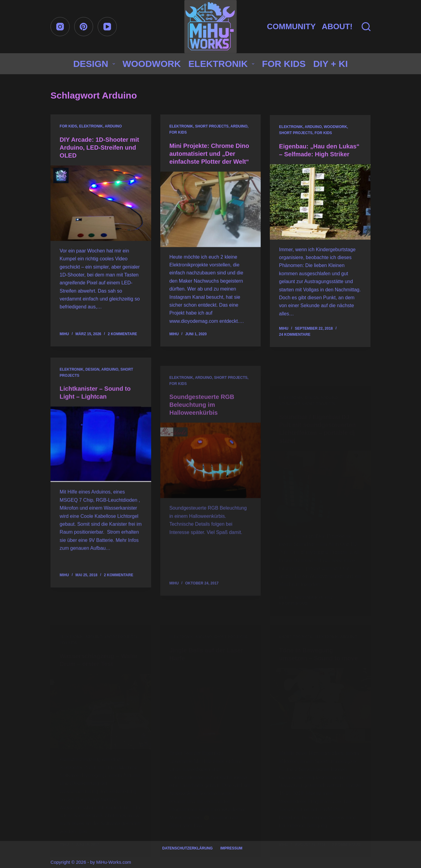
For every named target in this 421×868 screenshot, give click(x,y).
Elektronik (223, 64)
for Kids (284, 64)
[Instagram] (60, 27)
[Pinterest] (84, 27)
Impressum (231, 848)
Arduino (113, 127)
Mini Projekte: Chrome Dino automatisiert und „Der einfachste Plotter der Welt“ (209, 155)
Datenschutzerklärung (187, 848)
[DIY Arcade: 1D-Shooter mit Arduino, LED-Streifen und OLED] (101, 203)
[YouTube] (107, 27)
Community (291, 26)
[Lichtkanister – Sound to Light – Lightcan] (101, 469)
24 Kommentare (295, 342)
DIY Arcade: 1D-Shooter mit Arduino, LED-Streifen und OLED (99, 148)
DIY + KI (331, 64)
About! (337, 26)
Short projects (212, 128)
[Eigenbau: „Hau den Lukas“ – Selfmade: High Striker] (320, 210)
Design (95, 64)
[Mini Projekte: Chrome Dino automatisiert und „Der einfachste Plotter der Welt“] (211, 211)
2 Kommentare (122, 334)
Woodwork (152, 64)
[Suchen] (366, 27)
